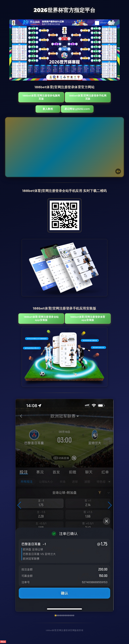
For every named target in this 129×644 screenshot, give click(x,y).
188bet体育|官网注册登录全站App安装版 (46, 319)
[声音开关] (118, 172)
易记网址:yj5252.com (79, 109)
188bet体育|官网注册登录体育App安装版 (83, 319)
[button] (19, 506)
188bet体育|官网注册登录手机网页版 (83, 97)
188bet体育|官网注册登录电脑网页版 (46, 97)
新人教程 (47, 109)
